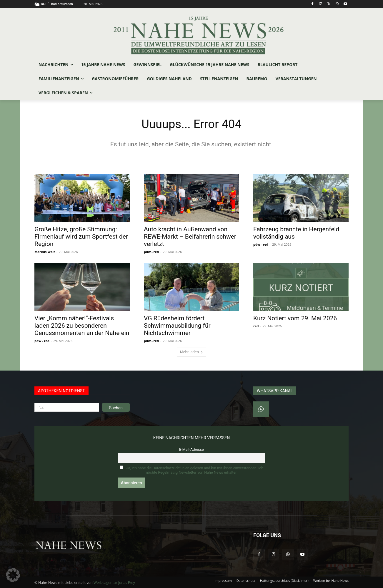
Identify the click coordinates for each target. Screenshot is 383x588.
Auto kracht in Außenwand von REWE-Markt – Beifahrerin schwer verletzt (190, 237)
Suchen (116, 408)
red (256, 326)
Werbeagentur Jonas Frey (114, 583)
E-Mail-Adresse (191, 449)
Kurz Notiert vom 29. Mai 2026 (295, 318)
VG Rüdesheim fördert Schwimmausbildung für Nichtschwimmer (177, 326)
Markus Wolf (45, 252)
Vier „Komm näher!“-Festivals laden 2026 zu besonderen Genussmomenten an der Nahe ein (82, 326)
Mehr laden (191, 352)
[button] (13, 575)
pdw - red (151, 252)
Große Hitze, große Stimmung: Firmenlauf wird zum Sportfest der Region (81, 237)
